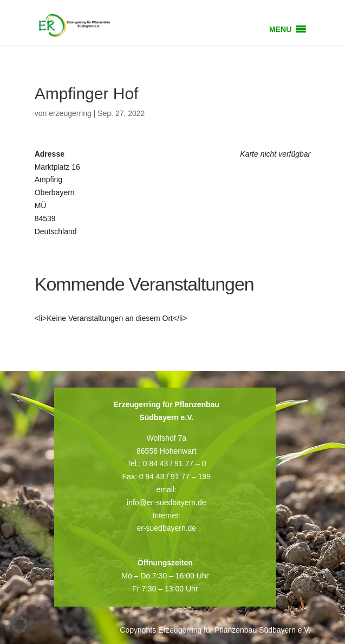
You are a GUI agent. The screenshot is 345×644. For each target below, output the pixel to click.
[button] (280, 29)
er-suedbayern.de (166, 528)
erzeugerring (70, 113)
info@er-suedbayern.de (167, 503)
